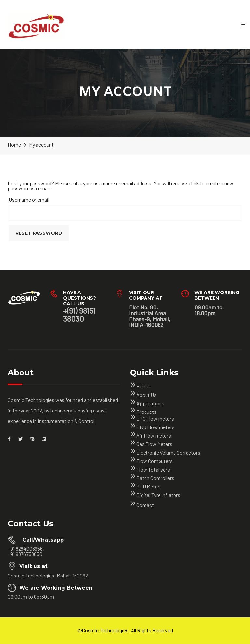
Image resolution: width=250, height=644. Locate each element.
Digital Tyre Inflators (158, 495)
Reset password (39, 233)
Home (143, 386)
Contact (145, 505)
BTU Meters (149, 486)
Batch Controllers (155, 478)
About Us (146, 395)
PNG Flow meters (155, 427)
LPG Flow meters (155, 419)
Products (146, 412)
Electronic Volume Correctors (168, 452)
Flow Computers (154, 461)
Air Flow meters (154, 435)
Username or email (29, 199)
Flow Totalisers (153, 469)
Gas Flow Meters (154, 444)
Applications (150, 403)
